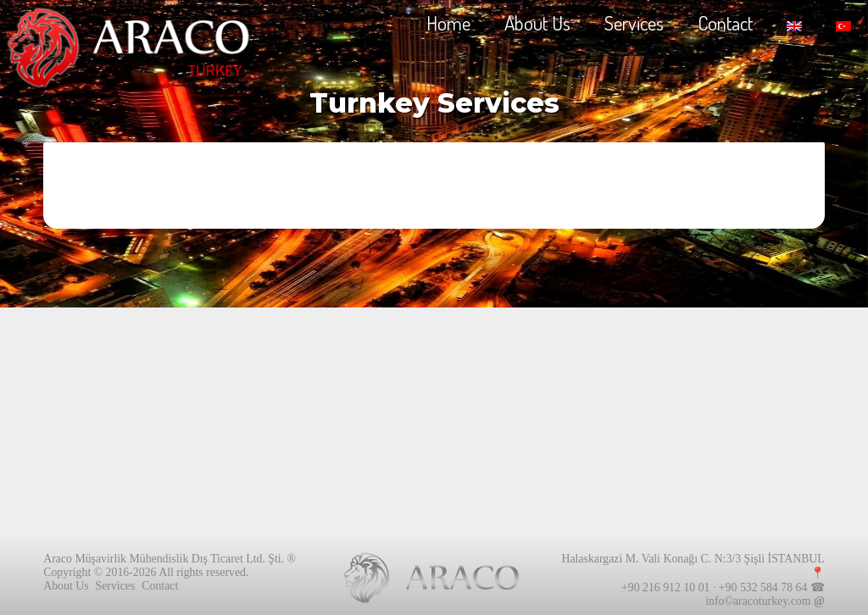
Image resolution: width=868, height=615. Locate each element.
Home (448, 22)
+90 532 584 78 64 (763, 587)
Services (634, 22)
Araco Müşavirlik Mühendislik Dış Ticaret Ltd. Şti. (164, 559)
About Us (537, 22)
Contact (725, 22)
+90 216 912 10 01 (665, 587)
